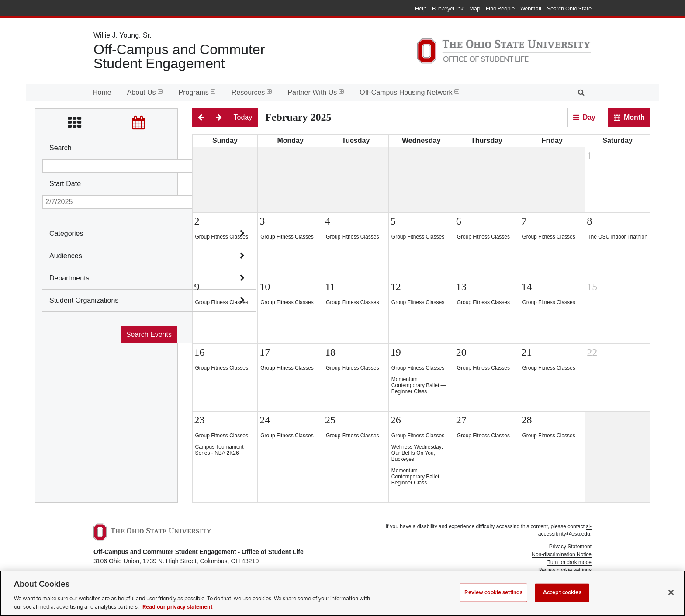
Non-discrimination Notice (562, 554)
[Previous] (201, 118)
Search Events (149, 334)
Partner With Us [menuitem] (316, 92)
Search (61, 148)
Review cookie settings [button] (565, 570)
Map (475, 9)
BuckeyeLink (448, 9)
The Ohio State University (111, 9)
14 (526, 287)
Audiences (66, 256)
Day (589, 117)
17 (265, 352)
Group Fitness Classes (222, 237)
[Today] (243, 118)
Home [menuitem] (102, 92)
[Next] (219, 118)
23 (200, 420)
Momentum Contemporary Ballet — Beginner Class (419, 385)
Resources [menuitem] (252, 92)
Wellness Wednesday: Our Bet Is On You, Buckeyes (417, 453)
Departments (69, 278)
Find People (500, 9)
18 (330, 352)
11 (330, 287)
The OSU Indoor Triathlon (618, 237)
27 (461, 420)
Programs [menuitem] (197, 92)
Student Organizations (84, 300)
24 (265, 420)
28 (526, 420)
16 (200, 352)
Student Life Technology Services (553, 590)
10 (265, 287)
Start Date (65, 184)
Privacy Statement (570, 547)
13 (461, 287)
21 (526, 352)
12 (396, 287)
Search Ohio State (569, 9)
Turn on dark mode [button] (569, 562)
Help (421, 9)
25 (330, 420)
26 (396, 420)
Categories (66, 234)
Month (634, 117)
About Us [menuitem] (145, 92)
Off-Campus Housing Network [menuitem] (409, 92)
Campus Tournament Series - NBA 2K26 (220, 450)
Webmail (531, 9)
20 (461, 352)
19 (396, 352)
